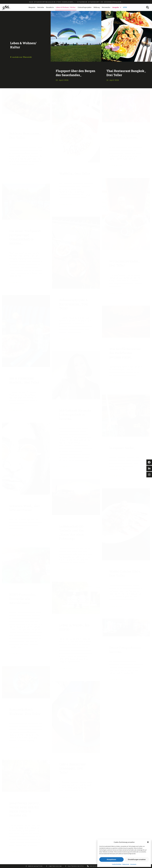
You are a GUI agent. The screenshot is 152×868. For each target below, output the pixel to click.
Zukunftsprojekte (85, 7)
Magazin (32, 7)
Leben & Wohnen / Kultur (66, 7)
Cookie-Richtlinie (117, 864)
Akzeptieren (111, 859)
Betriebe (41, 7)
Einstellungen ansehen (137, 859)
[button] (148, 842)
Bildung (97, 7)
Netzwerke (106, 7)
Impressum (133, 864)
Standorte (50, 7)
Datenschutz (126, 864)
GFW (125, 7)
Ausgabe (117, 7)
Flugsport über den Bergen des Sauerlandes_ (75, 73)
